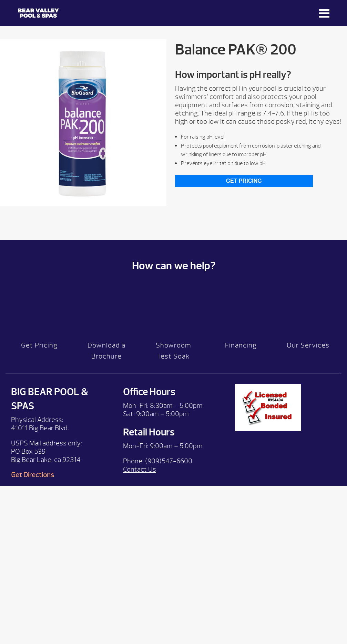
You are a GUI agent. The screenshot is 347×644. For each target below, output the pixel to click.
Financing (241, 345)
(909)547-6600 (169, 461)
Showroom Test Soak (173, 351)
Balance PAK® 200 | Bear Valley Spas (38, 13)
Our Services (308, 345)
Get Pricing (244, 181)
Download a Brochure (106, 351)
